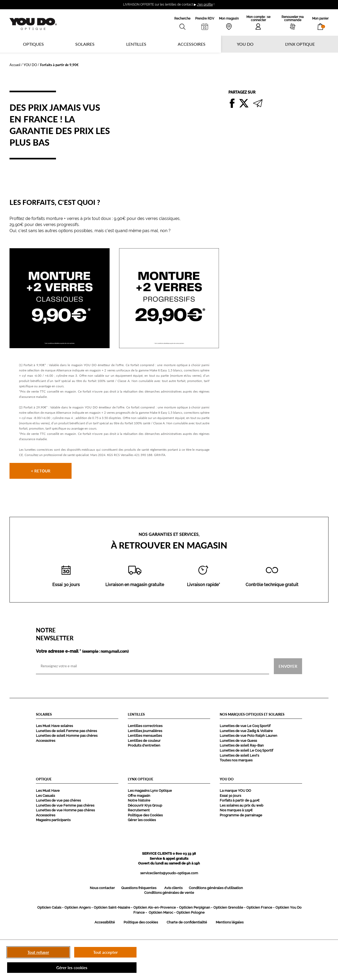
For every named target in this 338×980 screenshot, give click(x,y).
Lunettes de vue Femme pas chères (65, 805)
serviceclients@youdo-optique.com (169, 873)
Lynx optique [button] (300, 44)
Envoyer (288, 666)
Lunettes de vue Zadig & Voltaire (246, 731)
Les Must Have (48, 791)
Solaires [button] (85, 44)
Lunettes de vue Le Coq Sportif (245, 726)
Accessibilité (105, 922)
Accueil (15, 65)
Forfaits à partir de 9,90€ (240, 800)
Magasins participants (53, 820)
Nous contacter (102, 888)
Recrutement (139, 810)
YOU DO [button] (245, 44)
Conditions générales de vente (169, 893)
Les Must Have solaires (54, 726)
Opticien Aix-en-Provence (155, 907)
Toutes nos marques (236, 760)
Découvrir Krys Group (145, 805)
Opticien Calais (49, 907)
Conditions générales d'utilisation (216, 888)
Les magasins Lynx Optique (150, 791)
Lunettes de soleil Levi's (239, 755)
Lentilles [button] (136, 44)
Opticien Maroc (161, 912)
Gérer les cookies (142, 820)
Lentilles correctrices (145, 726)
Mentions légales (230, 922)
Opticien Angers (78, 907)
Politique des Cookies (145, 815)
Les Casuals (45, 796)
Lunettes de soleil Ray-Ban (242, 745)
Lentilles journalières (145, 731)
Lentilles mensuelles (145, 736)
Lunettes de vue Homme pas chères (65, 810)
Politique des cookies (141, 922)
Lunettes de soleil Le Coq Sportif (246, 750)
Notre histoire (139, 800)
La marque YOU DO (235, 791)
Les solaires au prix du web (241, 805)
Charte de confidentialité (187, 922)
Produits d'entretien (144, 745)
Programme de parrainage (241, 815)
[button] (320, 22)
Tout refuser (38, 952)
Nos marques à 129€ (236, 810)
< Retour (41, 471)
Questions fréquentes (139, 888)
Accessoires (192, 44)
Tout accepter (105, 952)
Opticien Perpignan (195, 907)
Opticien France (259, 907)
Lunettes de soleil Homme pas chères (67, 736)
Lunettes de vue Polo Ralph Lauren (248, 736)
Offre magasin (139, 796)
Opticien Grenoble (228, 907)
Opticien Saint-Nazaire (112, 907)
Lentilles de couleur (144, 741)
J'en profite (205, 4)
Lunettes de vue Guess (238, 741)
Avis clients (173, 888)
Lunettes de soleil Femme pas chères (66, 731)
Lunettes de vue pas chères (58, 800)
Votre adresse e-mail (82, 651)
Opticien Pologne (191, 912)
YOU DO (30, 65)
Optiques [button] (33, 44)
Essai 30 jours (230, 796)
